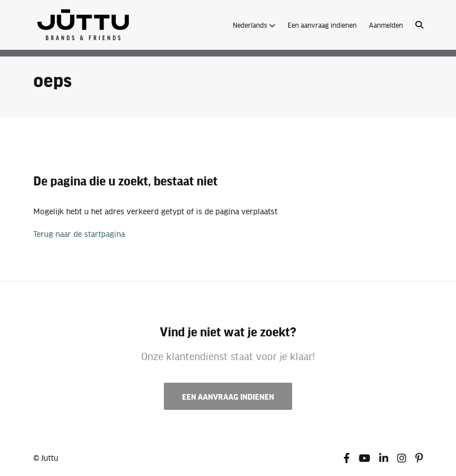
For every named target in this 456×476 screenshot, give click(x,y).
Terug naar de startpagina (79, 233)
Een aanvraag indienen (322, 25)
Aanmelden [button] (386, 25)
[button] (254, 25)
